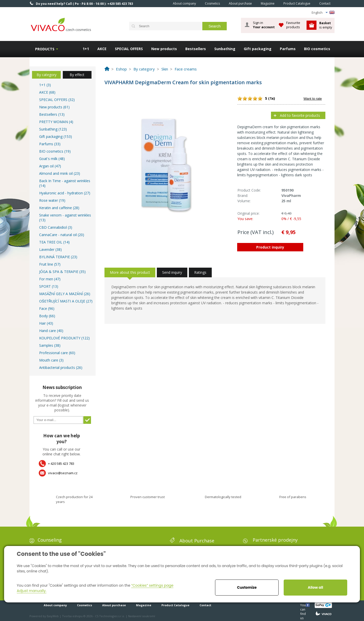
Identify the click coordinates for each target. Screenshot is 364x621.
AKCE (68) (47, 92)
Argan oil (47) (50, 166)
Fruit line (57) (50, 264)
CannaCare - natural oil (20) (62, 235)
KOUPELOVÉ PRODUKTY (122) (64, 338)
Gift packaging (258, 49)
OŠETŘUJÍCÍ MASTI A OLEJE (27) (66, 301)
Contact (325, 3)
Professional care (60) (57, 353)
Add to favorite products (300, 115)
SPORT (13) (49, 286)
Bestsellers (196, 49)
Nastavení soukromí (142, 616)
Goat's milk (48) (52, 159)
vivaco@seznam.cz (63, 473)
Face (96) (47, 308)
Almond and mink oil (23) (60, 173)
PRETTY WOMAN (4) (56, 122)
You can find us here (304, 605)
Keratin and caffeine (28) (59, 208)
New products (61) (54, 107)
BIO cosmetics (317, 49)
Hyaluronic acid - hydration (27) (65, 193)
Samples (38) (50, 345)
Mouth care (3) (51, 360)
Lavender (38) (50, 249)
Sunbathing (225, 49)
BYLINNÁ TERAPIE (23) (58, 257)
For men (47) (50, 279)
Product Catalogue (297, 3)
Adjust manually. (32, 591)
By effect (77, 75)
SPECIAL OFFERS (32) (57, 100)
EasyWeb (53, 616)
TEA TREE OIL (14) (54, 242)
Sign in (264, 25)
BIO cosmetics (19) (55, 151)
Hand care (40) (51, 331)
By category (47, 75)
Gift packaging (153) (56, 136)
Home (161, 3)
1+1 (86, 49)
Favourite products (293, 25)
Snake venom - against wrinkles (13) (65, 218)
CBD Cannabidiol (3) (56, 227)
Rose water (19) (52, 200)
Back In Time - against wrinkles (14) (65, 183)
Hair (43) (46, 323)
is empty (326, 25)
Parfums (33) (50, 144)
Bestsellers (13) (52, 114)
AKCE (102, 49)
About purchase (240, 3)
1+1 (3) (45, 85)
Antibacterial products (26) (61, 367)
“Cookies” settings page (152, 585)
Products (45, 49)
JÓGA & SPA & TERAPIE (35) (62, 272)
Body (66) (47, 316)
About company (184, 3)
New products (164, 49)
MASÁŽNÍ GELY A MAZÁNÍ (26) (65, 294)
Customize (247, 587)
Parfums (288, 49)
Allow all (315, 587)
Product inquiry (270, 247)
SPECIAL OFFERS (129, 49)
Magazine (268, 3)
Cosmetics (212, 3)
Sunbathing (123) (53, 129)
